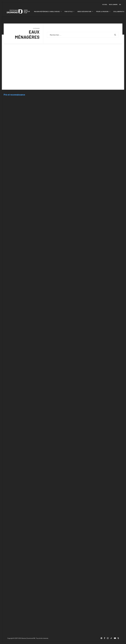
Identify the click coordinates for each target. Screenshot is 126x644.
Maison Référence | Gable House (48, 11)
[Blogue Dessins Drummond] (18, 11)
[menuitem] (105, 4)
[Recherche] (83, 35)
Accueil (105, 4)
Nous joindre (113, 4)
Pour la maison (103, 11)
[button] (115, 35)
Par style (69, 11)
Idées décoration (85, 11)
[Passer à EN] (120, 4)
